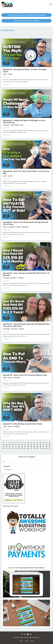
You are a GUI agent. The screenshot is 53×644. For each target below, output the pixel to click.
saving (22, 125)
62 (40, 448)
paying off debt (25, 227)
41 (25, 446)
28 (34, 445)
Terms (21, 641)
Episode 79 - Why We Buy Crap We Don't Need (23, 424)
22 (16, 445)
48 (46, 446)
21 (13, 445)
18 (4, 445)
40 (22, 446)
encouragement (12, 227)
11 (31, 443)
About (32, 641)
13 (37, 443)
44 (34, 446)
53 (13, 448)
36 (10, 446)
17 (49, 443)
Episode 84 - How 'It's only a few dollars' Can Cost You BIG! (26, 172)
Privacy (27, 641)
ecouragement (6, 125)
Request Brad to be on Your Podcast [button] (27, 21)
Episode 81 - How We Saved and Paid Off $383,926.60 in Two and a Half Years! (26, 325)
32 (46, 445)
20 (10, 445)
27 (31, 445)
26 (28, 445)
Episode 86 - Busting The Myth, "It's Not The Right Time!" (25, 70)
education (10, 74)
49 (49, 446)
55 (19, 448)
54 (16, 448)
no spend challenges (15, 125)
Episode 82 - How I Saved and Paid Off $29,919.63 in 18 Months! (26, 274)
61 (37, 448)
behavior (5, 74)
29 (37, 445)
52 (10, 448)
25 (25, 445)
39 (19, 446)
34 (4, 446)
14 (40, 443)
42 (28, 446)
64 (47, 448)
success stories (14, 278)
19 (7, 445)
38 (16, 446)
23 (19, 445)
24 (22, 445)
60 (34, 448)
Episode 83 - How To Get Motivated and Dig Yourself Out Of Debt (26, 223)
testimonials (21, 278)
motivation (19, 227)
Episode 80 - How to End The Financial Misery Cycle (25, 375)
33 (49, 445)
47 (43, 446)
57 (25, 448)
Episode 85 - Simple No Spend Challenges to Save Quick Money (24, 121)
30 (40, 445)
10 (28, 443)
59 (31, 448)
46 (40, 446)
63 (44, 448)
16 (46, 443)
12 (34, 443)
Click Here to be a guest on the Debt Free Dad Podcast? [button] (26, 15)
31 (43, 445)
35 (7, 446)
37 (13, 446)
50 (4, 448)
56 (22, 448)
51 (7, 448)
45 (37, 446)
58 (28, 448)
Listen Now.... (6, 84)
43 (31, 446)
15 (43, 443)
